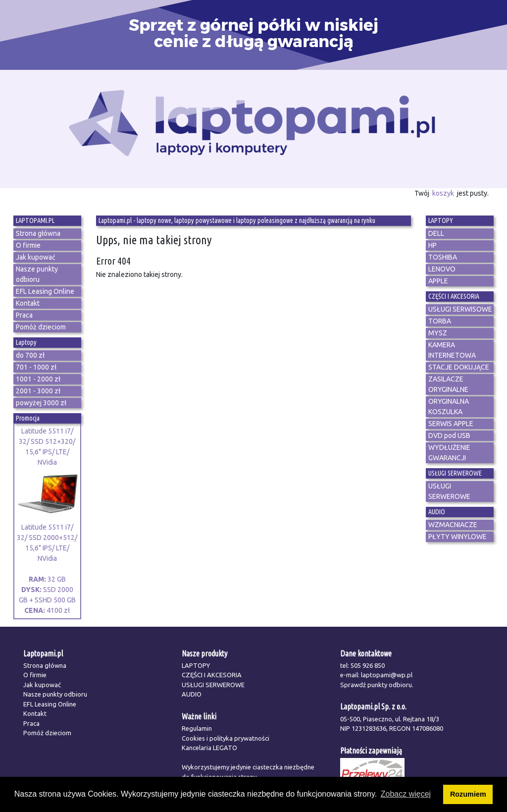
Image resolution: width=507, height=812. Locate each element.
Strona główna (45, 665)
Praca (31, 723)
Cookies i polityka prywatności (226, 738)
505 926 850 (368, 665)
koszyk (443, 193)
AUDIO (192, 694)
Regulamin (197, 728)
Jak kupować (42, 685)
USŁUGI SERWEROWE (213, 685)
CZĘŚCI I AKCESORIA (212, 675)
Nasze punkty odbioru (55, 694)
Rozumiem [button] (468, 794)
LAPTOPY (196, 665)
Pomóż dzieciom (47, 733)
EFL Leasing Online (50, 704)
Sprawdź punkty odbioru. (377, 685)
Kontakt (35, 713)
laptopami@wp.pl (387, 675)
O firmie (35, 675)
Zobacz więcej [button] (406, 794)
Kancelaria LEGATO (209, 748)
